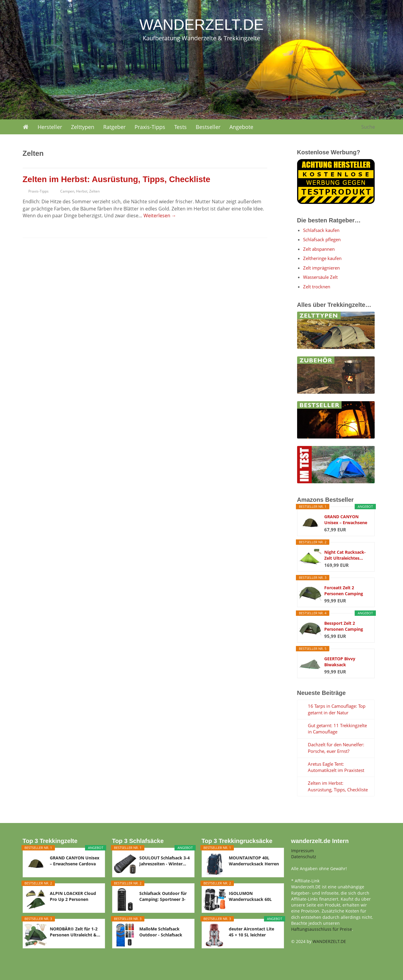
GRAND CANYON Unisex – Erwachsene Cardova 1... (346, 520)
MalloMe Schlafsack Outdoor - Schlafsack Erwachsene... (161, 932)
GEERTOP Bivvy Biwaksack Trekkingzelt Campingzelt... (340, 662)
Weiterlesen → (160, 216)
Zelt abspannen (319, 249)
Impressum (302, 851)
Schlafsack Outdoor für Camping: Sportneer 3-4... (163, 896)
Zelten (94, 191)
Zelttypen (83, 127)
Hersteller (50, 127)
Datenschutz (304, 857)
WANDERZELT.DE (329, 941)
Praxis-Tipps (150, 127)
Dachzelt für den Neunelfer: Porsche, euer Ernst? (336, 748)
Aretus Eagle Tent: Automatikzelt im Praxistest (336, 767)
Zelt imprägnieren (321, 268)
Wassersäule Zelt (320, 277)
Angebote (241, 127)
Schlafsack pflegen (322, 239)
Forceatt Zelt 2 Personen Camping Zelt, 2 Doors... (344, 591)
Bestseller (208, 127)
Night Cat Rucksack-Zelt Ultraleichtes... (345, 555)
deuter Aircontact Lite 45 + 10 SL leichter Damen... (251, 932)
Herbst (82, 191)
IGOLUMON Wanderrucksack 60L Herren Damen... (250, 896)
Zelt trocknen (317, 287)
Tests (180, 127)
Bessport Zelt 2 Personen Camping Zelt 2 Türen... (344, 626)
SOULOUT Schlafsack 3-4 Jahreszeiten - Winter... (165, 861)
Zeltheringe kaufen (322, 258)
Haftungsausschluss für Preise (322, 929)
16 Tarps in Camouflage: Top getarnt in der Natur (337, 709)
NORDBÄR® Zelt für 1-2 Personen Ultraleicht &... (75, 932)
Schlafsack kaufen (321, 230)
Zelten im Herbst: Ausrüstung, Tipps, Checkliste (116, 179)
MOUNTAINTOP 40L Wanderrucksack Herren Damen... (254, 861)
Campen (67, 191)
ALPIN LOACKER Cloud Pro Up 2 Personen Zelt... (73, 896)
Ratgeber (114, 127)
